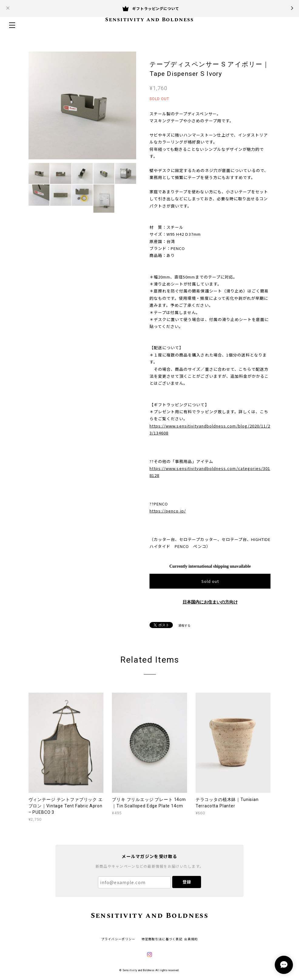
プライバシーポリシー (118, 939)
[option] (82, 105)
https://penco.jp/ (168, 511)
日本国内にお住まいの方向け (210, 602)
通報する (184, 625)
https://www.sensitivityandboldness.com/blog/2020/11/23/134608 (210, 429)
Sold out (210, 581)
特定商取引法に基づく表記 (162, 939)
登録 (187, 882)
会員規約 (191, 939)
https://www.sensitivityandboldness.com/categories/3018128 (210, 472)
